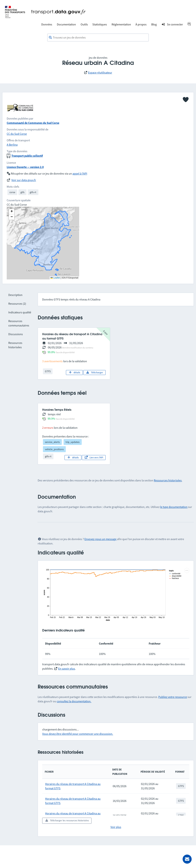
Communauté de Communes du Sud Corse (33, 123)
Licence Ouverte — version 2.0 (25, 167)
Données (47, 24)
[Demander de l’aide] (187, 859)
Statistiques (100, 24)
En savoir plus (67, 669)
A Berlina (12, 145)
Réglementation (121, 24)
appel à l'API (80, 173)
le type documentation (174, 507)
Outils (84, 24)
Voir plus (116, 827)
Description (15, 295)
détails (74, 372)
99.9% (51, 419)
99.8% (51, 352)
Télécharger (94, 372)
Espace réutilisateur (100, 72)
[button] (12, 212)
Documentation (66, 24)
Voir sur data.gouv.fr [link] (24, 180)
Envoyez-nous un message (100, 539)
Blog (154, 24)
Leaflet (55, 278)
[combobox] (98, 38)
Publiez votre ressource (173, 697)
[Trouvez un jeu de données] (98, 38)
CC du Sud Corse (17, 134)
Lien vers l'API (94, 457)
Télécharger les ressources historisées (67, 820)
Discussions (16, 334)
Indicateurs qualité (20, 312)
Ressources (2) (17, 304)
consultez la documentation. (74, 701)
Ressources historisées (168, 480)
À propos (141, 24)
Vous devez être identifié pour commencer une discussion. (78, 734)
